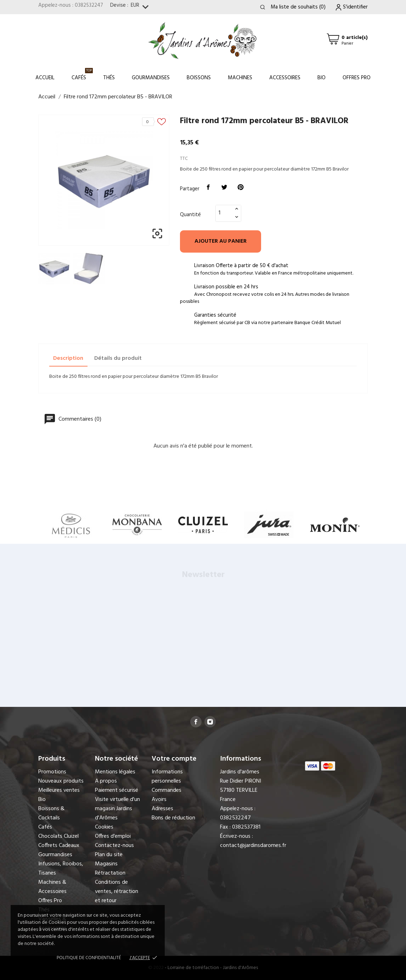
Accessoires (285, 78)
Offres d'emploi (113, 836)
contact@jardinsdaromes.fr (253, 846)
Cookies (104, 827)
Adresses (162, 809)
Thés (109, 78)
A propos (106, 781)
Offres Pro (357, 78)
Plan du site (109, 855)
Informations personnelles (167, 777)
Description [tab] (68, 358)
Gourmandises (151, 78)
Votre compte (174, 759)
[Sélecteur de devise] (141, 7)
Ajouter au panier (221, 241)
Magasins (106, 864)
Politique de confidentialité (89, 958)
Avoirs (159, 800)
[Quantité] (224, 213)
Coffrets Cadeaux (59, 846)
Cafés (82, 75)
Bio (322, 78)
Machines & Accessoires (52, 887)
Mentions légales (115, 772)
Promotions (52, 772)
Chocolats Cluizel (58, 836)
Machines (240, 78)
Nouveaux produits (61, 781)
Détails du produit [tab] (118, 358)
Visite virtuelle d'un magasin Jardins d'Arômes (117, 809)
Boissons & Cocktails (51, 813)
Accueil (45, 78)
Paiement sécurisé (117, 790)
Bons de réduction (173, 818)
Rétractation (110, 873)
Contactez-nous (114, 846)
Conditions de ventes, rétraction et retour (117, 892)
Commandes (167, 790)
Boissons (199, 78)
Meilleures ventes (59, 790)
